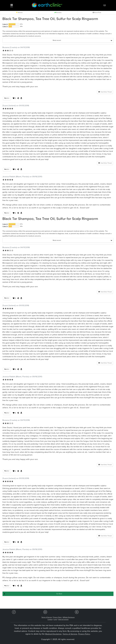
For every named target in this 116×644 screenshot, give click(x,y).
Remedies (58, 13)
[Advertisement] (58, 602)
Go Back (59, 594)
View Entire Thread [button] (105, 92)
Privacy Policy (57, 617)
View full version (63, 619)
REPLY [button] (7, 98)
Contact (50, 619)
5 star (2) (5, 24)
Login (55, 619)
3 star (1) (5, 26)
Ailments (19, 13)
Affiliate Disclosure (69, 617)
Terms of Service (47, 617)
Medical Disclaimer (53, 634)
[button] (18, 5)
